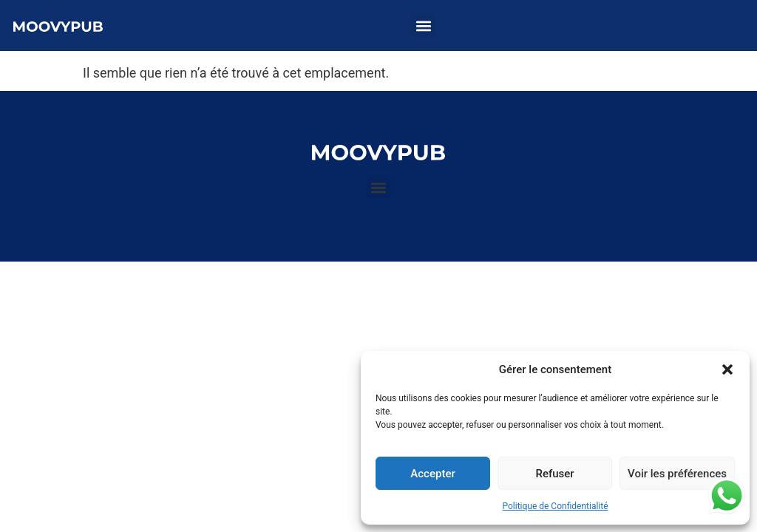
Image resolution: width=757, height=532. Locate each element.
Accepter (432, 474)
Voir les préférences (677, 474)
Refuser (554, 474)
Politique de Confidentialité (555, 506)
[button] (727, 369)
